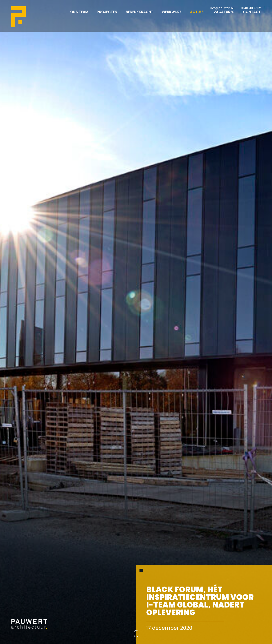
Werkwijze (172, 16)
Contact (252, 16)
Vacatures (224, 16)
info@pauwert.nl (222, 8)
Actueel (198, 16)
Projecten (107, 16)
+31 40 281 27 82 (250, 8)
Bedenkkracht (139, 16)
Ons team (79, 16)
